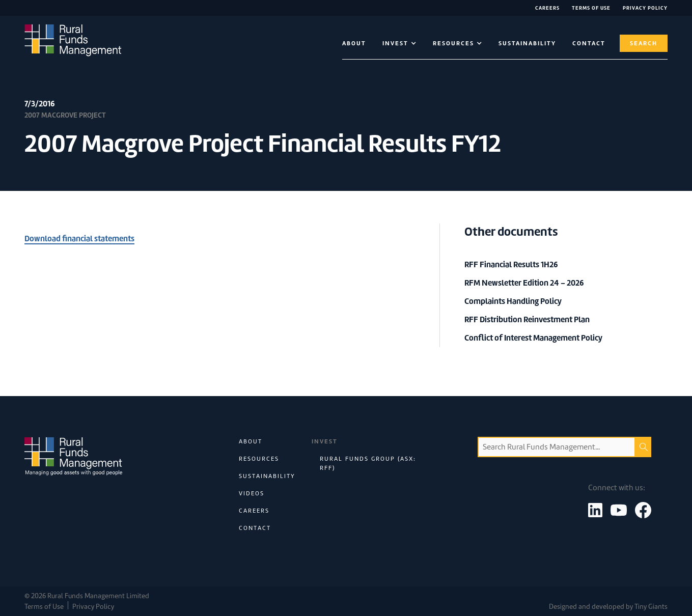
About (354, 43)
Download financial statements (79, 239)
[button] (399, 43)
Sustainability (527, 43)
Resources (259, 459)
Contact (255, 528)
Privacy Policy (645, 8)
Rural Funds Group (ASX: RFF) (368, 463)
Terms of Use (591, 8)
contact (589, 43)
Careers (547, 8)
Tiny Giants (651, 607)
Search (644, 43)
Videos (252, 493)
